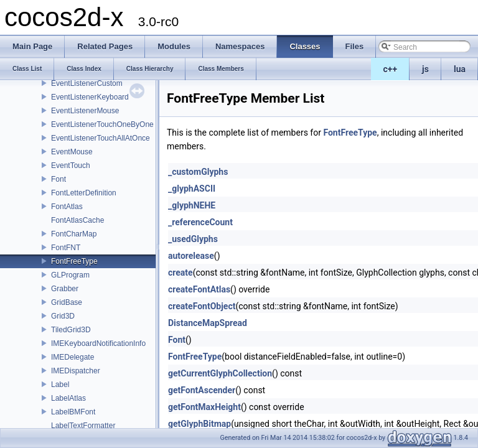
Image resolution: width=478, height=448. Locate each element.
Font (59, 179)
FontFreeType (74, 261)
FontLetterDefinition (84, 193)
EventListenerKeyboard (90, 97)
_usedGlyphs (193, 239)
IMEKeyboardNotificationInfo (98, 343)
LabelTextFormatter (83, 426)
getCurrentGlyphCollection (220, 373)
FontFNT (66, 248)
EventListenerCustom (87, 83)
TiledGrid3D (71, 330)
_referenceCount (200, 222)
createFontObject (202, 306)
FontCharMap (74, 234)
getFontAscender (202, 390)
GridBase (67, 302)
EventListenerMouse (85, 111)
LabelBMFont (73, 412)
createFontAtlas (199, 289)
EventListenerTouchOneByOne (102, 124)
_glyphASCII (192, 189)
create (180, 273)
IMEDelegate (73, 357)
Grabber (65, 289)
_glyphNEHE (192, 205)
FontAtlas (67, 207)
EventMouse (72, 152)
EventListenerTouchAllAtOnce (101, 138)
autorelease (191, 256)
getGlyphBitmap (199, 424)
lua (460, 69)
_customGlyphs (198, 172)
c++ (391, 69)
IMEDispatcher (76, 371)
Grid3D (63, 316)
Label (60, 385)
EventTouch (71, 166)
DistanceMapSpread (208, 323)
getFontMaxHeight (204, 407)
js (425, 69)
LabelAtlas (68, 398)
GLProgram (70, 275)
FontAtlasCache (77, 220)
